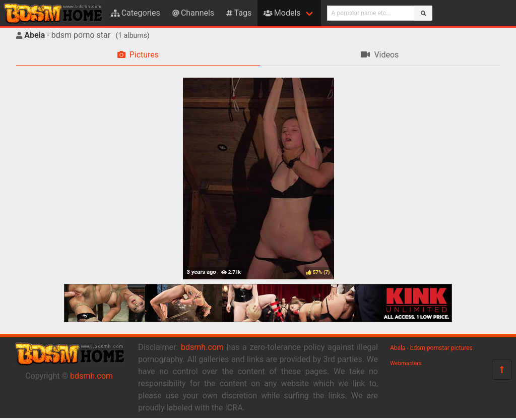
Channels (193, 13)
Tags (239, 13)
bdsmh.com (91, 376)
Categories (136, 13)
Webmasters (406, 363)
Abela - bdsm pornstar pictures (431, 348)
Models (282, 13)
